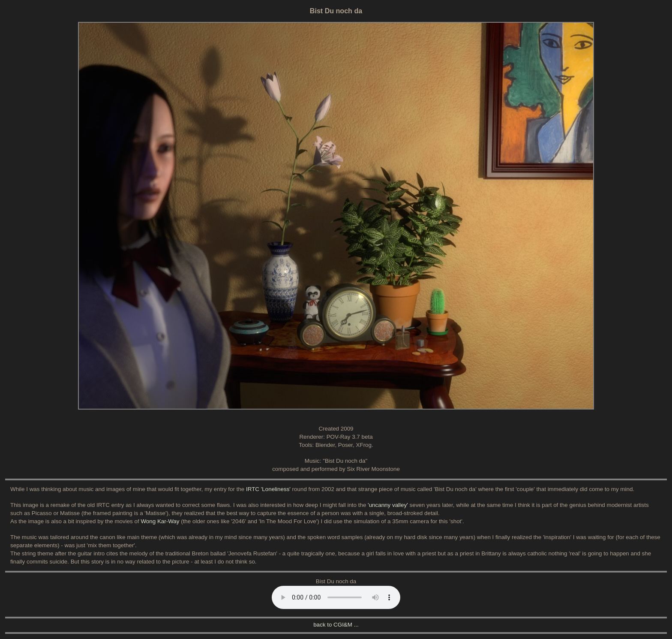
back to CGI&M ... (336, 625)
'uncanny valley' (388, 505)
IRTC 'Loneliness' (268, 489)
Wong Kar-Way (160, 521)
